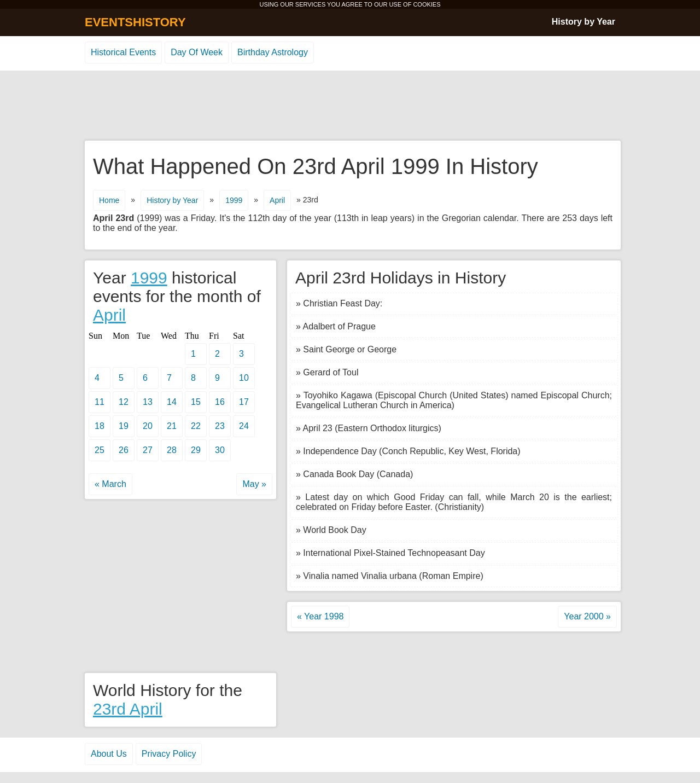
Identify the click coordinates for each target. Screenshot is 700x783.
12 (124, 402)
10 (244, 378)
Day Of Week (197, 52)
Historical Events (123, 52)
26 (124, 450)
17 (244, 402)
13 (148, 402)
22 (196, 426)
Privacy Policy (169, 754)
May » (254, 484)
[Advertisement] (350, 106)
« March (110, 484)
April (277, 200)
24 (244, 426)
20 (148, 426)
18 (100, 426)
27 (148, 450)
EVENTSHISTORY (135, 22)
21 (172, 426)
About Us (109, 754)
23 (220, 426)
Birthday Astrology (273, 52)
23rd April (128, 709)
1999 (234, 200)
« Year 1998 (320, 616)
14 (172, 402)
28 (172, 450)
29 (196, 450)
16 (220, 402)
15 (196, 402)
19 (124, 426)
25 (100, 450)
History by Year (584, 22)
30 (220, 450)
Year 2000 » (587, 616)
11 (100, 402)
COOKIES (427, 4)
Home (109, 200)
